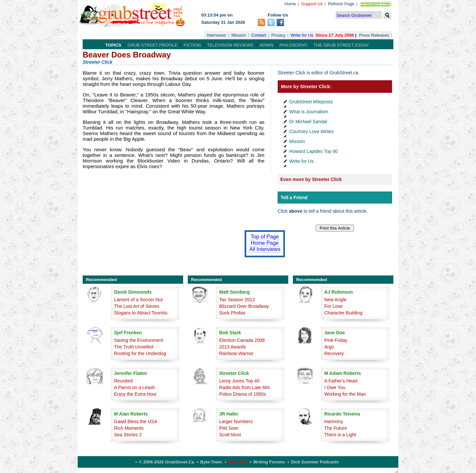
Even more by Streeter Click (311, 179)
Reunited (123, 381)
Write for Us (302, 35)
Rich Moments (129, 428)
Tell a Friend (294, 198)
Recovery (334, 353)
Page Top (238, 462)
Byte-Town (211, 462)
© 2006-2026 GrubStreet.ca (166, 462)
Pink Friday (336, 340)
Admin (266, 45)
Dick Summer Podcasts (315, 462)
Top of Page (265, 237)
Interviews (216, 35)
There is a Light (340, 435)
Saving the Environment (139, 340)
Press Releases (374, 35)
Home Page (265, 243)
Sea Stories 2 (128, 435)
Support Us (312, 4)
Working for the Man (345, 394)
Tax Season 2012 (237, 300)
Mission (239, 35)
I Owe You (335, 387)
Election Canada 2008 (242, 340)
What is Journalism (309, 112)
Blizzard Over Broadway (244, 306)
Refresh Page (341, 4)
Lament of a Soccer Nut (138, 300)
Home (290, 4)
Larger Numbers (236, 421)
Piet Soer (229, 428)
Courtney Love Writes (311, 131)
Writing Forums (269, 462)
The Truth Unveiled (134, 347)
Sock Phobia (232, 313)
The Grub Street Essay (341, 45)
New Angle (335, 300)
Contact (259, 35)
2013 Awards (233, 347)
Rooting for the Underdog (140, 353)
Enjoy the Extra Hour (135, 394)
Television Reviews (230, 45)
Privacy (278, 35)
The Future (336, 428)
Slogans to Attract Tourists (141, 313)
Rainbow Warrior (236, 353)
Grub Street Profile (152, 45)
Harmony (334, 421)
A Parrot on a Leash (135, 387)
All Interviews (265, 249)
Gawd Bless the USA (136, 421)
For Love (333, 306)
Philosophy (293, 45)
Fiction (192, 45)
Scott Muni (230, 435)
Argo (329, 347)
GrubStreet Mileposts (311, 102)
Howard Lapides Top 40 (314, 151)
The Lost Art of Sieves (137, 306)
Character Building (343, 313)
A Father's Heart (341, 381)
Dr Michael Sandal (308, 122)
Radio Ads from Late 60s (244, 387)
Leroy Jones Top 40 (239, 381)
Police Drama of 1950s (243, 394)
